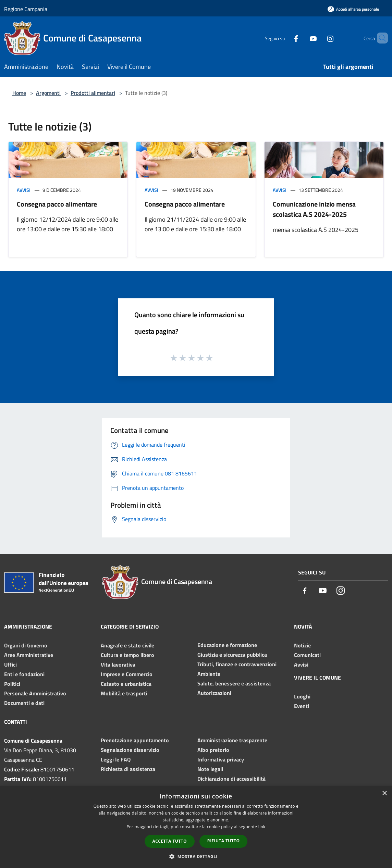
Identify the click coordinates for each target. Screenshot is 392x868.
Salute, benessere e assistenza (234, 683)
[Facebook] (284, 38)
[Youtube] (302, 38)
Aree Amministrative (29, 655)
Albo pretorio (213, 750)
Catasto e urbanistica (126, 684)
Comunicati (307, 655)
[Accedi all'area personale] (353, 9)
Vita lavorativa (118, 665)
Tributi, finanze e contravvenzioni (237, 664)
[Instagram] (319, 38)
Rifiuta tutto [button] (224, 841)
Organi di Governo (26, 645)
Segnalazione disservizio (130, 750)
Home (19, 93)
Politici (12, 684)
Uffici (10, 665)
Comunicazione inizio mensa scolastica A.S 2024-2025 (314, 209)
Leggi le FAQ (116, 759)
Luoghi (302, 696)
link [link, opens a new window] (262, 827)
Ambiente (209, 674)
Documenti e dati (24, 703)
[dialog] (196, 827)
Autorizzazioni (214, 693)
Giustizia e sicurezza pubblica (232, 655)
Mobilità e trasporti (124, 693)
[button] (196, 856)
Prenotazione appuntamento (135, 740)
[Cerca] (380, 38)
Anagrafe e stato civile (127, 645)
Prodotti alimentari (93, 93)
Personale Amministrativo (35, 693)
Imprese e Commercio (127, 674)
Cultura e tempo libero (127, 655)
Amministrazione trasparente (232, 740)
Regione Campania (26, 9)
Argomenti (48, 93)
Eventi (302, 706)
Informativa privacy (221, 759)
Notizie (302, 645)
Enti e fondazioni (24, 674)
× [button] (384, 793)
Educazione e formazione (227, 645)
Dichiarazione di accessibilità (231, 779)
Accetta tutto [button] (170, 841)
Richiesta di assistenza (128, 769)
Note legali (210, 769)
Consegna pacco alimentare (57, 204)
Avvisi (24, 190)
